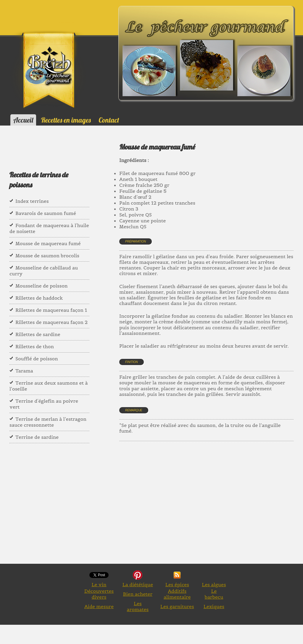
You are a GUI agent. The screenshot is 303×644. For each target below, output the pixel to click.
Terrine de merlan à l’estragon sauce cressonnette (48, 422)
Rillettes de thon (35, 346)
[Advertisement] (211, 509)
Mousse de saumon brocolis (47, 256)
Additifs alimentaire (177, 594)
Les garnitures (177, 606)
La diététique (138, 584)
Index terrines (32, 201)
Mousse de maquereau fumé (48, 243)
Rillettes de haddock (39, 298)
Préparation (136, 241)
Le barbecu (214, 594)
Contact (109, 120)
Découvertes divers (99, 594)
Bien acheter (138, 594)
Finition (132, 362)
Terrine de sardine (37, 437)
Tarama (24, 371)
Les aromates (138, 606)
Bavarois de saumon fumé (46, 213)
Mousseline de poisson (42, 286)
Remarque (134, 410)
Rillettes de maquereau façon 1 (51, 310)
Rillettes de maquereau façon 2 (51, 322)
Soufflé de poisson (37, 359)
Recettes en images (66, 120)
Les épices (177, 584)
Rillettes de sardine (38, 334)
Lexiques (214, 606)
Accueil (23, 120)
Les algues (214, 584)
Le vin (99, 584)
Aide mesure (99, 606)
